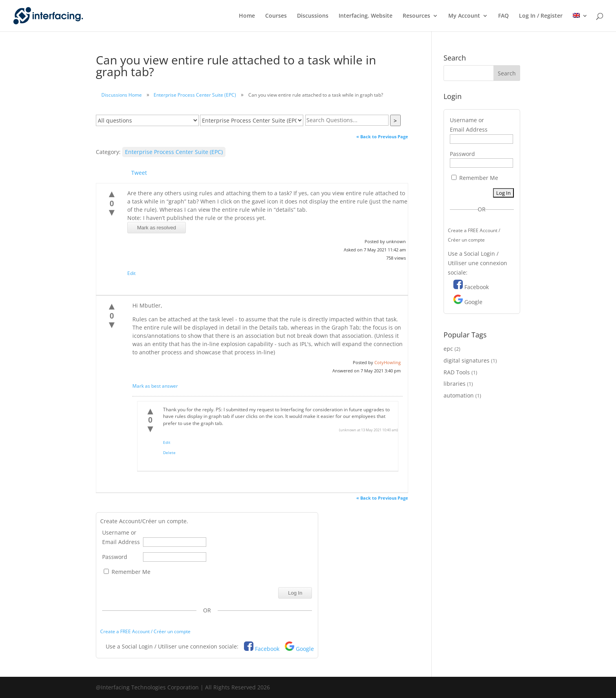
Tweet (139, 173)
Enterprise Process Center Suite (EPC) (195, 95)
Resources (416, 16)
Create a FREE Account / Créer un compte (145, 631)
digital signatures (467, 360)
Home (247, 16)
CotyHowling (388, 362)
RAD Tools (457, 372)
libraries (455, 384)
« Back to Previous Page (382, 136)
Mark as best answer (155, 386)
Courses (276, 16)
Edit (131, 273)
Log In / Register (541, 16)
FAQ (503, 16)
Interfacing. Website (366, 16)
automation (459, 395)
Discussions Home (122, 95)
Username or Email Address (121, 537)
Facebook (267, 649)
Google (305, 649)
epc (448, 349)
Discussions (313, 16)
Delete (169, 453)
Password (115, 557)
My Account (464, 16)
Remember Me (127, 572)
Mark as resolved (157, 228)
